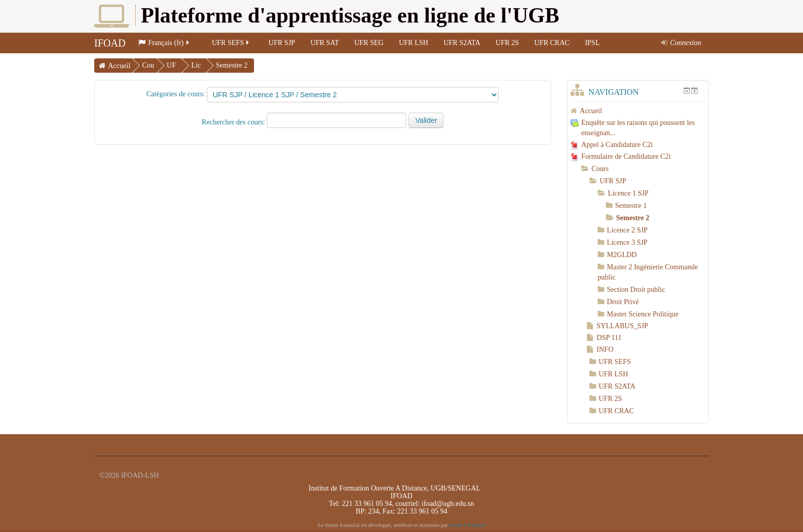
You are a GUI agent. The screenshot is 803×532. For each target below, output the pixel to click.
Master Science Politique (643, 314)
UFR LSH (414, 43)
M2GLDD (622, 255)
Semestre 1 (631, 206)
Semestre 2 (232, 65)
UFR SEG (369, 43)
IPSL (592, 43)
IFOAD (110, 43)
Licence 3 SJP (627, 242)
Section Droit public (636, 290)
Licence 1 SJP (628, 193)
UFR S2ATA (462, 43)
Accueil (119, 66)
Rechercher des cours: (234, 122)
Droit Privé (623, 302)
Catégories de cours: (176, 94)
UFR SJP (282, 43)
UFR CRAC (552, 43)
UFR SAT (325, 43)
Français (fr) (164, 43)
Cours (600, 169)
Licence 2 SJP (627, 230)
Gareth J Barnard (466, 525)
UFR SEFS (231, 43)
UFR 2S (508, 43)
